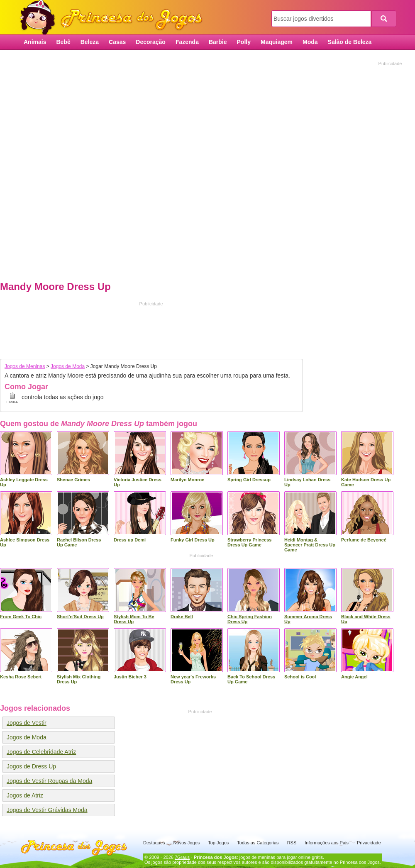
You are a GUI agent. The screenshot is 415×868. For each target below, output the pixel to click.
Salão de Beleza (350, 42)
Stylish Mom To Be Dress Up (134, 619)
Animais (35, 42)
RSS (292, 843)
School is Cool (300, 677)
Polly (244, 42)
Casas (117, 42)
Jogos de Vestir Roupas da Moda (49, 781)
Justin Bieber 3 (130, 677)
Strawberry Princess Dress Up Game (249, 542)
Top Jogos (218, 843)
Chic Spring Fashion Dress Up (250, 619)
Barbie (218, 42)
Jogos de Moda (68, 366)
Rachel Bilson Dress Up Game (79, 542)
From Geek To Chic (21, 617)
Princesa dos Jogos (114, 18)
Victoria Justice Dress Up (138, 482)
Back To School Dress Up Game (251, 679)
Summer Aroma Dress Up (308, 619)
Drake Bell (182, 617)
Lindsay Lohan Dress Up (307, 482)
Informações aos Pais (327, 843)
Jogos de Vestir (27, 723)
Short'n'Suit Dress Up (80, 617)
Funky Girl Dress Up (193, 540)
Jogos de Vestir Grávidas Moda (47, 810)
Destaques (154, 843)
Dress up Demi (130, 540)
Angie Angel (354, 677)
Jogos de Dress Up (31, 766)
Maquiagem (277, 42)
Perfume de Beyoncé (364, 540)
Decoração (151, 42)
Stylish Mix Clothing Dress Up (79, 679)
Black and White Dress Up (366, 619)
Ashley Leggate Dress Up (24, 482)
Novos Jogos (187, 843)
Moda (310, 42)
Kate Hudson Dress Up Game (366, 482)
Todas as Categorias (258, 843)
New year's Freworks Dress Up (193, 679)
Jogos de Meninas (25, 366)
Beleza (90, 42)
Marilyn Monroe (187, 480)
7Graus (182, 857)
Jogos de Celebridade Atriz (41, 752)
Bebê (63, 42)
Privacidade (369, 843)
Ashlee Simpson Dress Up (25, 542)
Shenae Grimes (73, 480)
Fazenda (187, 42)
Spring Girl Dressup (249, 480)
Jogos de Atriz (25, 795)
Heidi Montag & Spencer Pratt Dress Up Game (310, 545)
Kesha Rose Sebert (21, 677)
